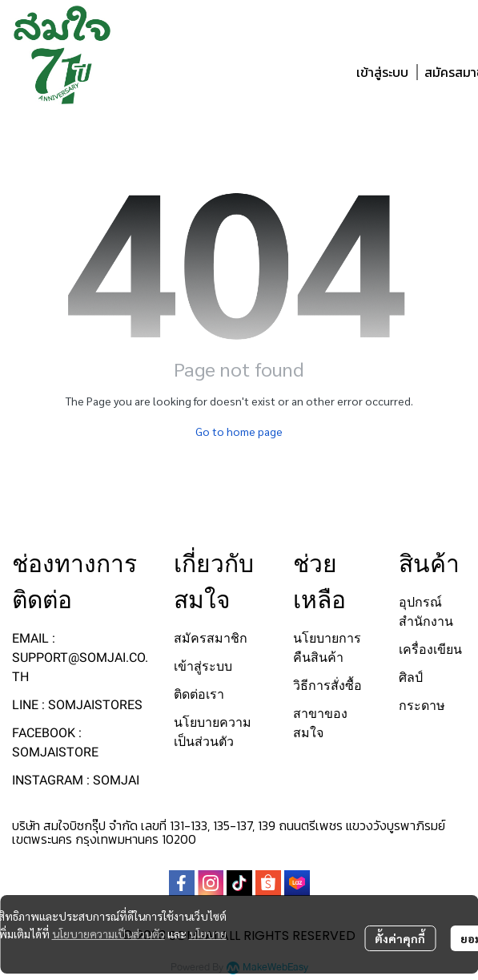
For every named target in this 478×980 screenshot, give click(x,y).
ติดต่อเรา (199, 694)
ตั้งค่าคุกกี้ (400, 938)
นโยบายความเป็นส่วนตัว (108, 934)
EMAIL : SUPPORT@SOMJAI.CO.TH (80, 657)
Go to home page (239, 431)
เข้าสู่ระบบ (382, 72)
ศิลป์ (411, 678)
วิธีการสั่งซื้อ (327, 686)
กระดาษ (422, 706)
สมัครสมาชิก (211, 638)
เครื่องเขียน (430, 649)
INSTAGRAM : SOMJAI (76, 780)
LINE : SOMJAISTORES (77, 705)
